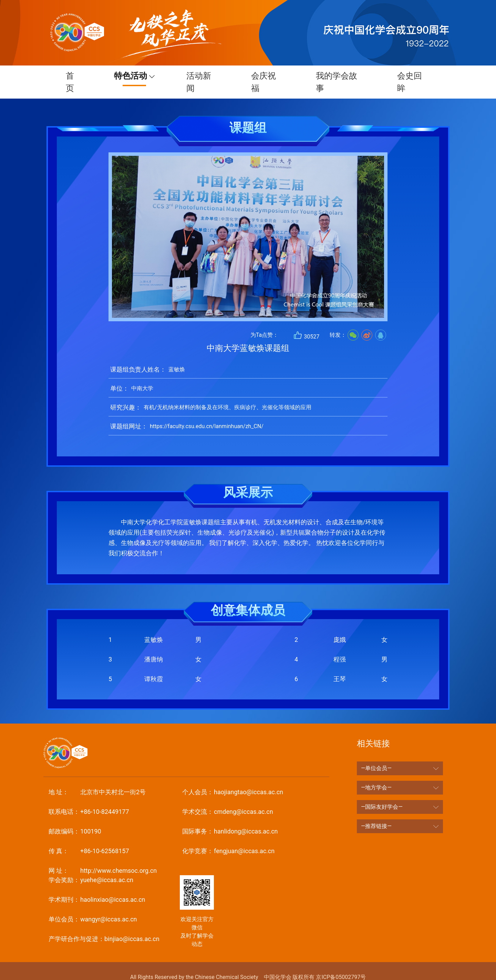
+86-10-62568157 (89, 838)
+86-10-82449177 (89, 799)
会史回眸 (410, 76)
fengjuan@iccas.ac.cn (228, 838)
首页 (71, 76)
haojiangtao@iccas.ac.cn (233, 780)
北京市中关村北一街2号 (97, 780)
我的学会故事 (337, 76)
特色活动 (128, 76)
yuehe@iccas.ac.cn (91, 867)
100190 (75, 819)
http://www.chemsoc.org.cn (103, 858)
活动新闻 (199, 76)
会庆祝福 (264, 76)
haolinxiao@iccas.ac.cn (97, 887)
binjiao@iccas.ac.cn (104, 926)
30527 (306, 323)
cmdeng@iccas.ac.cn (228, 799)
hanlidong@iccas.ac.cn (230, 819)
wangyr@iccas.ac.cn (93, 907)
